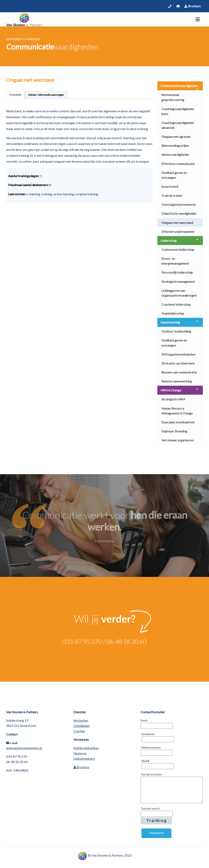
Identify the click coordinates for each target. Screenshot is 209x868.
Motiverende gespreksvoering (173, 97)
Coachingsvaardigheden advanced (178, 125)
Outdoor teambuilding (176, 331)
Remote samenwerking (177, 381)
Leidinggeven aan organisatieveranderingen (179, 293)
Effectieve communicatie (178, 164)
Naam (145, 720)
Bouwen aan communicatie (179, 372)
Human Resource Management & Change (177, 411)
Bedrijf (147, 761)
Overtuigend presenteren (179, 204)
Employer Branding (174, 431)
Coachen (79, 731)
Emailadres (149, 734)
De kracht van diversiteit (178, 363)
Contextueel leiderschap (178, 250)
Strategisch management (178, 282)
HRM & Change (180, 390)
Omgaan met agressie (176, 137)
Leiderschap (180, 240)
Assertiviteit (170, 187)
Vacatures (80, 753)
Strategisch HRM (173, 399)
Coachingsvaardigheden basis (178, 111)
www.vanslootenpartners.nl (24, 748)
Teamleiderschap (173, 313)
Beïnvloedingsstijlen (175, 146)
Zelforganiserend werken (178, 354)
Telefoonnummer (152, 747)
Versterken (81, 721)
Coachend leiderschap (176, 304)
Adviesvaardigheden (175, 155)
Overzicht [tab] (15, 95)
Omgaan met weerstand (177, 223)
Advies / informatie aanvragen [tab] (46, 95)
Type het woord (151, 808)
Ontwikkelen (82, 726)
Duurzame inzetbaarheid (178, 422)
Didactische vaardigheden (179, 213)
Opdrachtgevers (84, 759)
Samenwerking (180, 322)
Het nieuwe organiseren (178, 440)
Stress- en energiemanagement (175, 261)
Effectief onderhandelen (178, 232)
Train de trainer (172, 195)
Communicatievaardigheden (180, 87)
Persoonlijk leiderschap (177, 272)
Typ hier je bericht (152, 774)
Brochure (192, 6)
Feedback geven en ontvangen (174, 175)
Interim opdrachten (86, 748)
